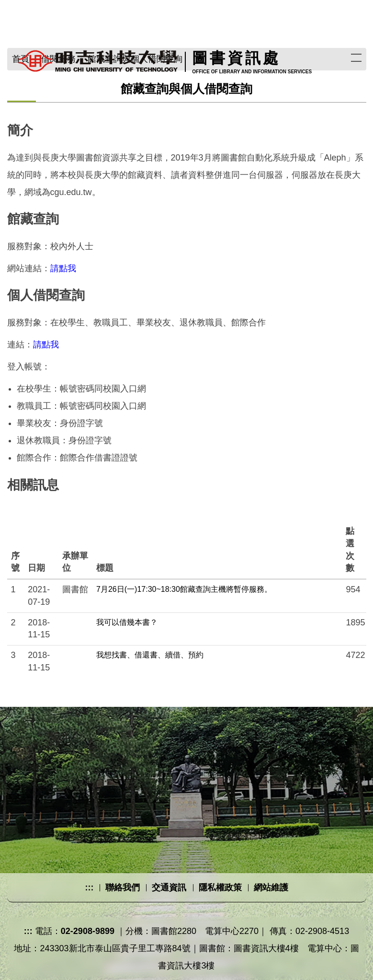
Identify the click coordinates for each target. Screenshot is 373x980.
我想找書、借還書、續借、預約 (150, 655)
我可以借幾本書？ (127, 622)
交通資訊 (169, 888)
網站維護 (271, 888)
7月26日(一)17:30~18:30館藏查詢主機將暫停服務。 (184, 589)
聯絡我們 (123, 888)
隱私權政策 (220, 888)
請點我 (63, 268)
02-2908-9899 (88, 931)
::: (89, 888)
